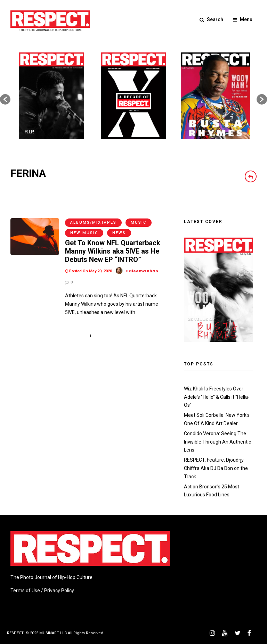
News (119, 233)
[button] (5, 99)
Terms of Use (25, 591)
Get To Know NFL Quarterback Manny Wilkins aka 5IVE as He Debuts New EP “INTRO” (113, 251)
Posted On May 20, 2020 (88, 271)
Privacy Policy (59, 591)
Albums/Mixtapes (93, 222)
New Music (84, 233)
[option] (51, 96)
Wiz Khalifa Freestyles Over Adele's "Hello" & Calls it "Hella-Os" (217, 397)
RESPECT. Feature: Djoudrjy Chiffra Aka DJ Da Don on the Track (216, 468)
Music (139, 222)
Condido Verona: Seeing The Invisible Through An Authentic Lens (217, 442)
